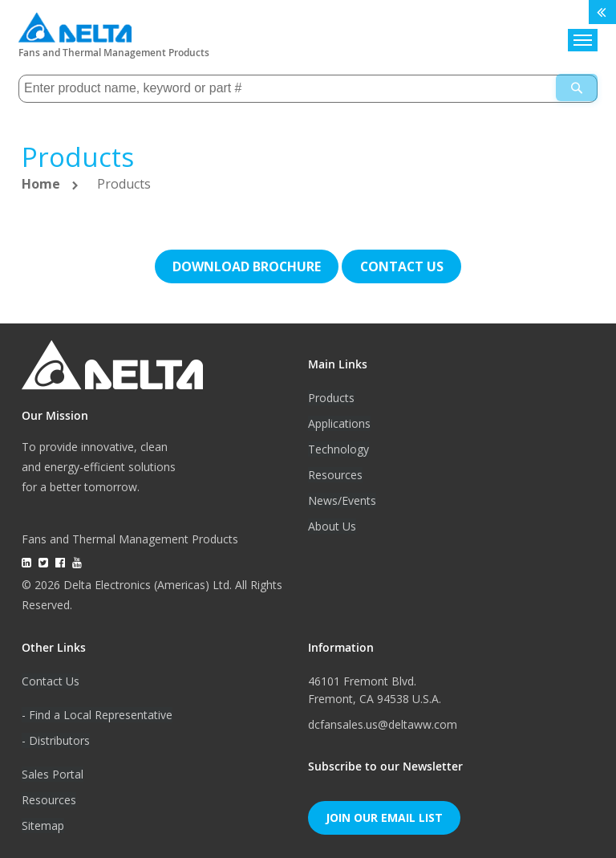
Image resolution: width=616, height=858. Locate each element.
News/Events (342, 500)
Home (43, 183)
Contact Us (51, 680)
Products (331, 397)
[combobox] (308, 88)
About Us (332, 525)
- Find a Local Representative (97, 714)
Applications (339, 423)
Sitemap (43, 825)
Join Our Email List (384, 817)
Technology (338, 448)
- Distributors (56, 740)
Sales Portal (53, 773)
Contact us (402, 266)
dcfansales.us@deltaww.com (383, 724)
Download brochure (246, 266)
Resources (335, 474)
